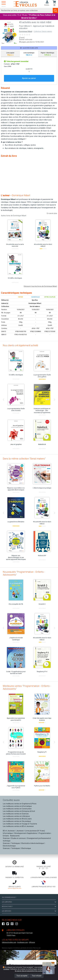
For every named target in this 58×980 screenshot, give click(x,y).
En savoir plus (52, 213)
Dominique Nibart (26, 31)
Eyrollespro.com (23, 942)
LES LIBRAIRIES (29, 902)
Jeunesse (20, 831)
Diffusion (32, 942)
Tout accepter (22, 976)
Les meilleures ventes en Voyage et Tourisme (20, 824)
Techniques (16, 843)
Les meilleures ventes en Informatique (17, 806)
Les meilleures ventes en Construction (17, 809)
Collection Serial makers (43, 31)
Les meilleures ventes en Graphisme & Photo (20, 804)
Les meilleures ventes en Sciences (16, 814)
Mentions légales (7, 948)
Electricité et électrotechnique (33, 843)
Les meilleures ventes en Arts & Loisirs (17, 819)
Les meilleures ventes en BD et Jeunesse (18, 826)
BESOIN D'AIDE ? (29, 906)
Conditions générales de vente (23, 948)
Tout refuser (37, 976)
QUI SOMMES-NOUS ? (9, 897)
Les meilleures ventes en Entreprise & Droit (19, 811)
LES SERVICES (29, 911)
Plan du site (37, 948)
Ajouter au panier (29, 78)
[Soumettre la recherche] (55, 11)
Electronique (26, 848)
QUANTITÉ (29, 69)
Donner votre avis (26, 40)
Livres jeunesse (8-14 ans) (35, 831)
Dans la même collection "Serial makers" (24, 459)
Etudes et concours (18, 838)
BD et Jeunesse (9, 831)
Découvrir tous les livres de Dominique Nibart (40, 286)
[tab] (10, 54)
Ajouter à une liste (29, 48)
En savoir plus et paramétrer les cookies (29, 971)
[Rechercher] (26, 11)
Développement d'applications (26, 833)
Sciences (6, 838)
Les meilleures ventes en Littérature (16, 816)
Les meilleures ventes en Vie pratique (17, 821)
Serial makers (35, 306)
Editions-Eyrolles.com (9, 942)
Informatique (8, 833)
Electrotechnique (9, 846)
